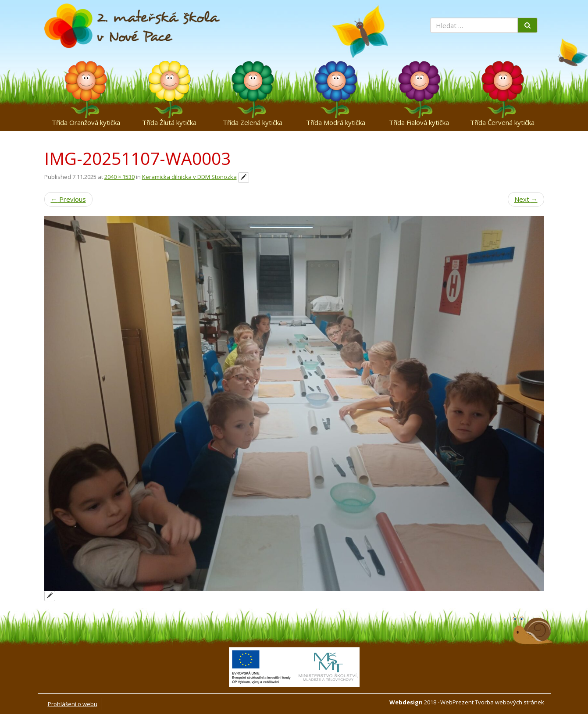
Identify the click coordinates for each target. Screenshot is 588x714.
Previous (68, 199)
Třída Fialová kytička (419, 122)
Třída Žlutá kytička (169, 122)
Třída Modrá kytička (336, 122)
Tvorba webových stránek (510, 702)
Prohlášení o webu (73, 704)
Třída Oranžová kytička (86, 122)
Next (526, 199)
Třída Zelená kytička (253, 122)
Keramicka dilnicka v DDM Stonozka (189, 177)
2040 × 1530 (119, 177)
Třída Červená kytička (502, 122)
